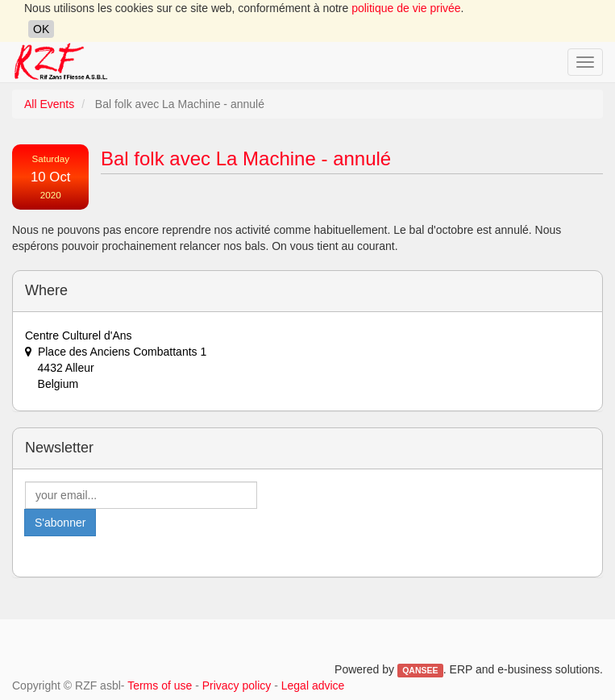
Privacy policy (237, 685)
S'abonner (60, 523)
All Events (49, 104)
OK (41, 29)
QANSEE (420, 670)
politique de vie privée (406, 8)
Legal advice (313, 685)
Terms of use (160, 685)
